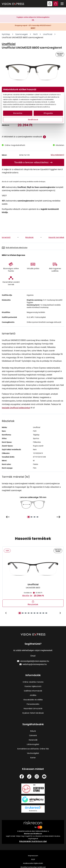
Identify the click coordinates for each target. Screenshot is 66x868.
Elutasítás (18, 113)
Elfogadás (48, 113)
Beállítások (33, 120)
